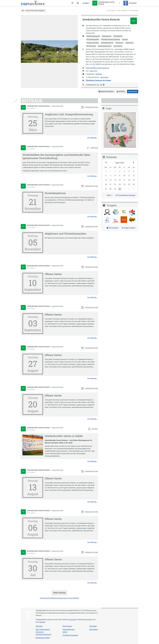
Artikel (65, 632)
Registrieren (94, 629)
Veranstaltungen (69, 629)
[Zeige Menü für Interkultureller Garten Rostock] (106, 3)
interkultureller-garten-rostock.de (97, 68)
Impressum (40, 632)
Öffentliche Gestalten (70, 635)
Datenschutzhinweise (43, 634)
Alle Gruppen (112, 228)
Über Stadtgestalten (43, 629)
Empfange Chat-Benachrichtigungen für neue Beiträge (59, 598)
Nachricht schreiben (106, 91)
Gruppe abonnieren (57, 106)
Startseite (39, 626)
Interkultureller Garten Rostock (39, 106)
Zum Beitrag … (93, 138)
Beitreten (99, 74)
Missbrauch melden (43, 638)
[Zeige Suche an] (78, 3)
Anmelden (93, 626)
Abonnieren (104, 77)
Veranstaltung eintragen (125, 195)
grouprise (73, 620)
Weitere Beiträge (59, 593)
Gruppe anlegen (128, 228)
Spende (42, 622)
